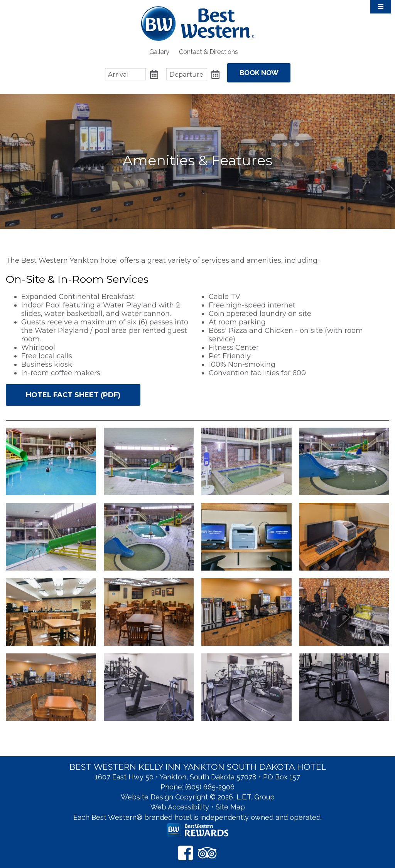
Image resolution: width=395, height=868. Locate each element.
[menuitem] (159, 52)
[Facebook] (186, 848)
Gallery (159, 52)
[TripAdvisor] (207, 848)
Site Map (230, 802)
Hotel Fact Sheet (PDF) (73, 391)
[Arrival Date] (118, 72)
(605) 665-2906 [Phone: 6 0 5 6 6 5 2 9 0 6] (210, 782)
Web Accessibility (180, 802)
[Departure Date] (179, 72)
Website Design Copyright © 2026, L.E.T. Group (198, 792)
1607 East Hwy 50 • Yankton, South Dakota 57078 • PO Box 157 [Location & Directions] (197, 772)
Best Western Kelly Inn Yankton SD (198, 23)
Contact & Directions (208, 52)
